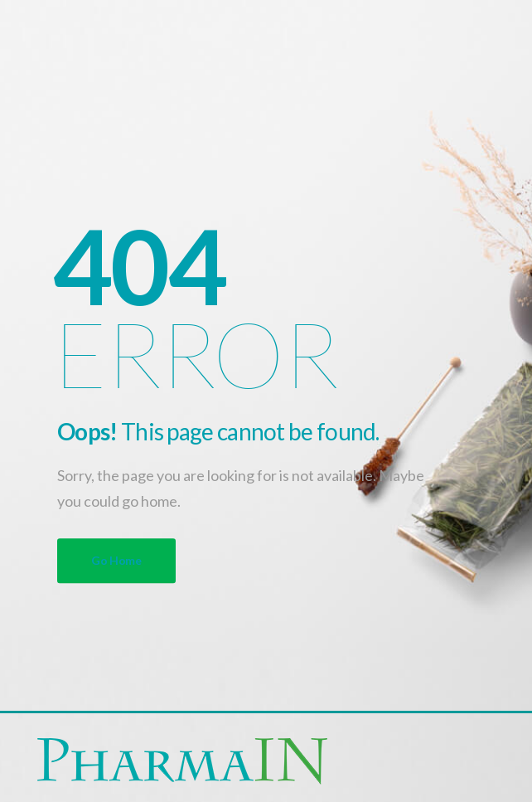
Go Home (116, 560)
